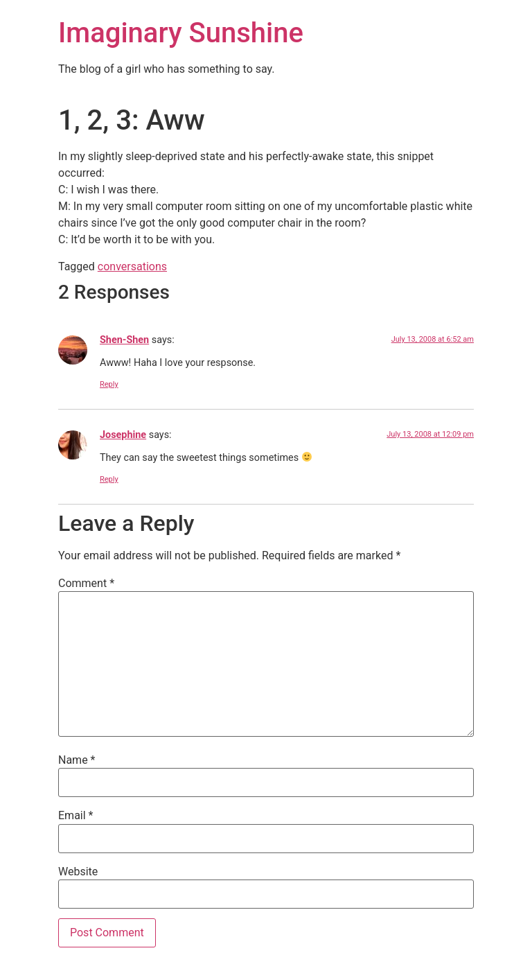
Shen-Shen (124, 340)
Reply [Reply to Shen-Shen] (109, 384)
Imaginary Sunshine (181, 33)
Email (76, 816)
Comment (86, 584)
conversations (132, 266)
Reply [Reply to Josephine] (109, 479)
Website (78, 872)
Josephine (123, 435)
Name (77, 760)
